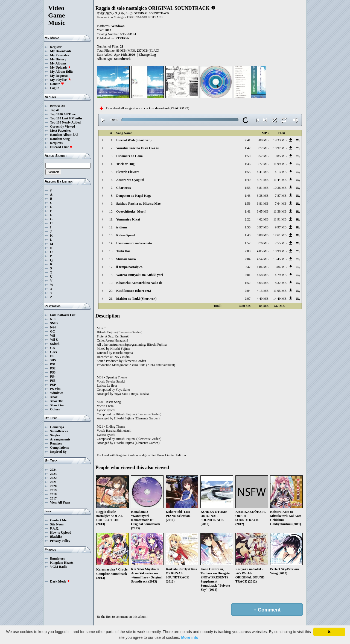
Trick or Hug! (126, 164)
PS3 (53, 372)
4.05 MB (263, 251)
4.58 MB (263, 275)
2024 (53, 470)
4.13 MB (263, 291)
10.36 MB (280, 188)
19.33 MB (280, 140)
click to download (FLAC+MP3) (167, 108)
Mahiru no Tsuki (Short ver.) (136, 299)
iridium (122, 227)
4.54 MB (263, 259)
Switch (55, 344)
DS (52, 356)
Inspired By (58, 452)
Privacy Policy (60, 541)
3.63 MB (263, 283)
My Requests (59, 76)
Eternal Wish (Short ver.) (134, 140)
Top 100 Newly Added (65, 122)
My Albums (58, 63)
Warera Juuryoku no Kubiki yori (139, 275)
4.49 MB (263, 299)
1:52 (248, 243)
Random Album (61, 135)
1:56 (248, 227)
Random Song (60, 139)
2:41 (248, 140)
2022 (53, 478)
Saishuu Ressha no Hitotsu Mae (138, 204)
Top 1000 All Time (63, 114)
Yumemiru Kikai (128, 219)
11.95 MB (280, 291)
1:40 (248, 180)
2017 (53, 498)
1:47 (248, 148)
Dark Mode (60, 581)
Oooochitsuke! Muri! (131, 211)
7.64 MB (281, 204)
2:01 (248, 275)
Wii (52, 336)
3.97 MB (263, 227)
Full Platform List (63, 315)
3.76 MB (263, 243)
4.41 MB (263, 172)
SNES (54, 323)
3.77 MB (263, 148)
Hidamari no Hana (129, 156)
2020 (53, 486)
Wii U (54, 340)
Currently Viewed (62, 127)
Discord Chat (61, 147)
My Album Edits (62, 72)
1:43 (248, 196)
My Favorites (59, 55)
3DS (53, 360)
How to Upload (61, 533)
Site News (57, 524)
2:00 (248, 251)
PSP (53, 385)
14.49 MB (280, 299)
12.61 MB (280, 235)
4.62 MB (263, 219)
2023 (53, 474)
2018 (53, 494)
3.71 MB (263, 180)
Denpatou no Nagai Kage (134, 196)
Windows (57, 393)
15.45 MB (280, 259)
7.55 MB (281, 243)
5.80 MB (263, 140)
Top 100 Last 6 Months (66, 118)
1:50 (248, 156)
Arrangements (60, 439)
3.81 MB (263, 188)
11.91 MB (280, 219)
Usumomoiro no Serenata (134, 243)
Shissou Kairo (126, 259)
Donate (57, 84)
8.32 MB (281, 283)
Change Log (147, 55)
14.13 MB (280, 172)
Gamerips (57, 427)
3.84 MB (281, 267)
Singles (55, 435)
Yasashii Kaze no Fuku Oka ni (137, 148)
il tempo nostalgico (129, 267)
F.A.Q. (55, 528)
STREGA (122, 38)
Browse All (58, 106)
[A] (76, 135)
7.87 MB (281, 196)
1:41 (248, 211)
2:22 (248, 219)
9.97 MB (281, 227)
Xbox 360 (57, 401)
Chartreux (124, 188)
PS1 (53, 364)
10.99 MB (280, 251)
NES (53, 319)
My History (58, 59)
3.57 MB (263, 156)
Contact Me (58, 520)
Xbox (54, 397)
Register (56, 47)
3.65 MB (263, 211)
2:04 (248, 259)
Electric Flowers (128, 172)
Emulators (57, 558)
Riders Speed (126, 235)
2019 (53, 490)
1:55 (248, 172)
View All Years (60, 502)
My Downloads (61, 51)
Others (55, 409)
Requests (56, 143)
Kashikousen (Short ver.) (134, 291)
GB (52, 348)
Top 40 (55, 110)
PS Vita (55, 389)
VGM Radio (59, 567)
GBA (54, 352)
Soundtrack (122, 59)
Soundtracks (59, 431)
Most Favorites (61, 131)
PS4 (53, 377)
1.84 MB (263, 267)
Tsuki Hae (123, 251)
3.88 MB (263, 235)
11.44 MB (280, 180)
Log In (55, 88)
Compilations (59, 448)
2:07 (248, 299)
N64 (53, 327)
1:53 (248, 204)
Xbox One (57, 405)
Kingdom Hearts (62, 563)
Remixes (56, 443)
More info (190, 637)
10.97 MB (280, 148)
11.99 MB (280, 164)
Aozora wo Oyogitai (130, 180)
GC (52, 331)
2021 (53, 482)
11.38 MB (280, 211)
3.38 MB (263, 196)
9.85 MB (281, 156)
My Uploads (60, 67)
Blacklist (56, 537)
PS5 (53, 381)
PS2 (53, 368)
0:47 (248, 267)
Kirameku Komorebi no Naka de (139, 283)
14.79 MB (280, 275)
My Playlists (61, 80)
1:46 (248, 164)
